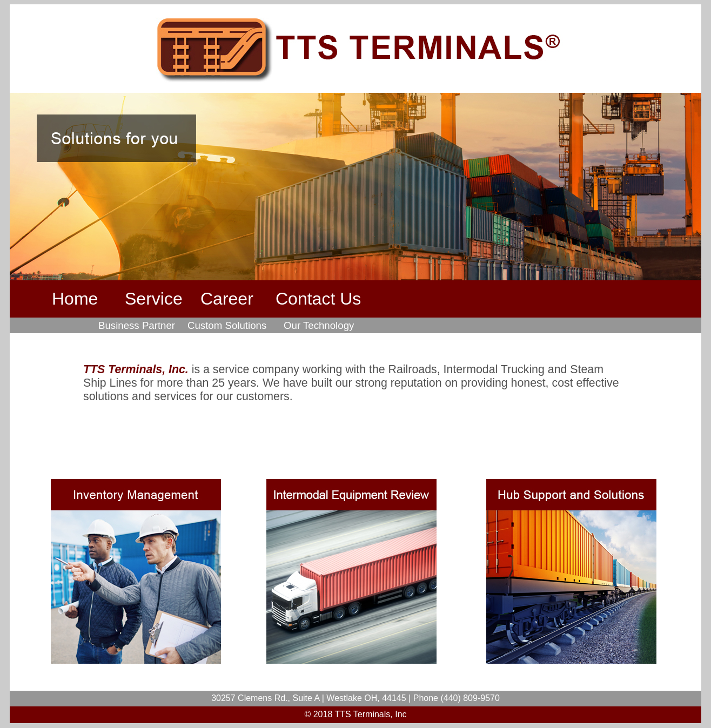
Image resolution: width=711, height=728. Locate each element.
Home (75, 299)
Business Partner (137, 325)
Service (154, 299)
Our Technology (319, 325)
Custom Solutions (227, 325)
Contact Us (318, 299)
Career (227, 299)
